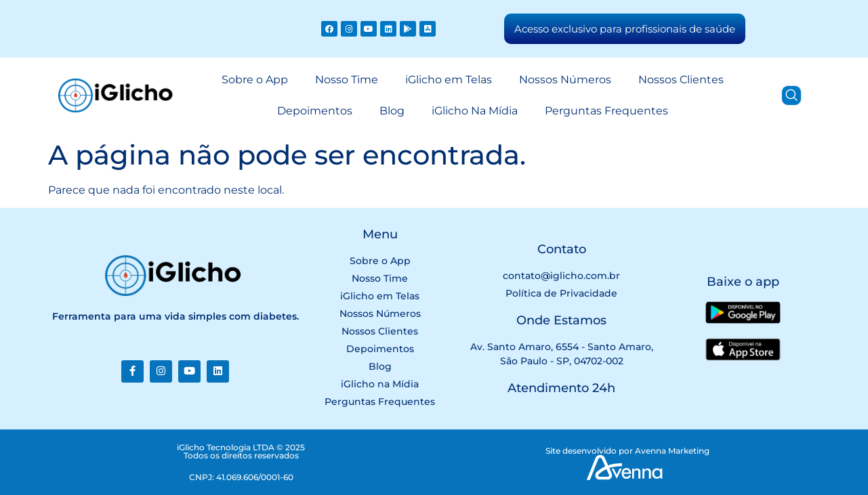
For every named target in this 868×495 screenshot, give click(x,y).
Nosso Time (347, 80)
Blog (392, 111)
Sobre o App (255, 80)
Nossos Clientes (681, 80)
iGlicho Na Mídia (475, 111)
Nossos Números (565, 80)
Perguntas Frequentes (606, 111)
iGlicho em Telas (449, 80)
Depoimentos (315, 111)
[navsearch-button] (791, 95)
